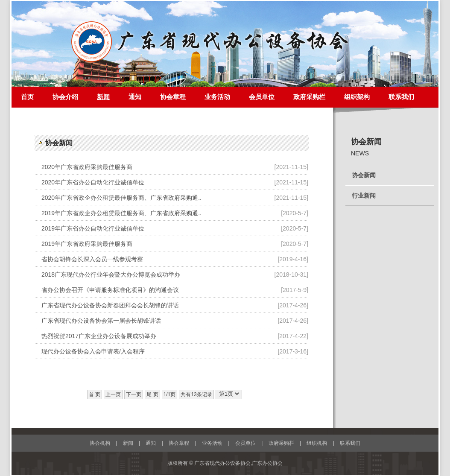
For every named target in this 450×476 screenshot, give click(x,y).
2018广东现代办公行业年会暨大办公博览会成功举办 (111, 275)
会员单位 (262, 97)
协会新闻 (366, 142)
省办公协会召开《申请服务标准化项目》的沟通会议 (110, 290)
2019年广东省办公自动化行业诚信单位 (93, 228)
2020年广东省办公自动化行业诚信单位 (93, 182)
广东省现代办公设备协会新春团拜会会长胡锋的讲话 (110, 305)
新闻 (103, 97)
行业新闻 (364, 196)
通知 (135, 97)
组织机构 (317, 443)
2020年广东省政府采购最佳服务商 (87, 167)
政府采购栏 (309, 97)
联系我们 (401, 97)
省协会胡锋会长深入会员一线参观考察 (92, 259)
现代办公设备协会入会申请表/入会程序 (93, 351)
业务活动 (217, 97)
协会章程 (173, 97)
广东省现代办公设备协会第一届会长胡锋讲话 (101, 321)
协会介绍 (65, 97)
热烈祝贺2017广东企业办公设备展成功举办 (99, 336)
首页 (27, 97)
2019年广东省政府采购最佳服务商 (87, 244)
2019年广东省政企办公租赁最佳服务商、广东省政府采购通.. (121, 213)
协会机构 (100, 443)
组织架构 (357, 97)
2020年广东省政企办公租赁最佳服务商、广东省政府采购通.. (121, 198)
